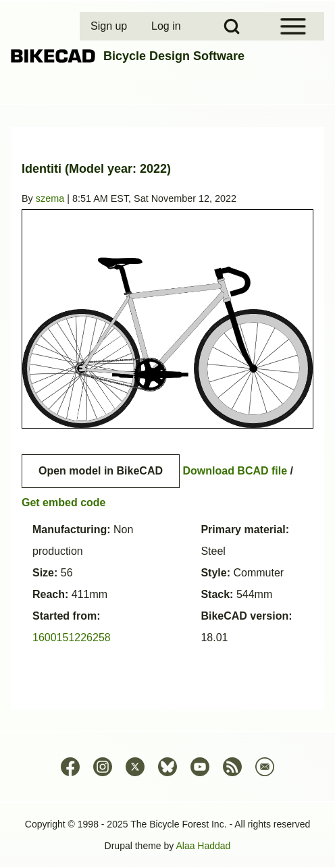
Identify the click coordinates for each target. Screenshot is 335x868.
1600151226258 (72, 638)
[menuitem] (110, 26)
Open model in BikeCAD (101, 471)
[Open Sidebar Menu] (293, 26)
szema (50, 198)
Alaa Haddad (203, 846)
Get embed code (63, 503)
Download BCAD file (235, 471)
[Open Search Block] (232, 26)
